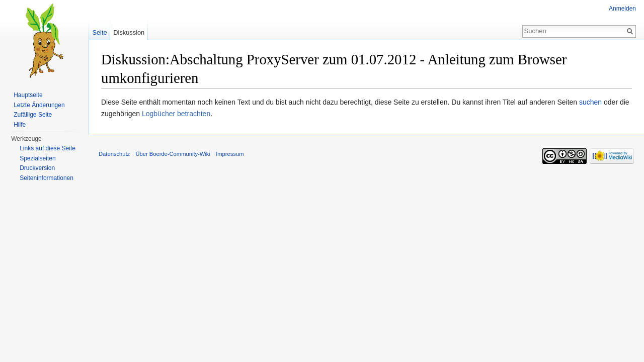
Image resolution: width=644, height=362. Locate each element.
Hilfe (20, 125)
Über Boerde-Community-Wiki (173, 154)
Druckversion (37, 168)
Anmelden (622, 9)
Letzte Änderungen (39, 105)
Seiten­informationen (47, 178)
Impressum (230, 154)
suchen (590, 102)
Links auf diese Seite (48, 148)
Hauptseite (28, 95)
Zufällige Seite (33, 115)
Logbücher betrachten (176, 114)
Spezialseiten (37, 158)
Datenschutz (114, 154)
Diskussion (129, 32)
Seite (99, 32)
